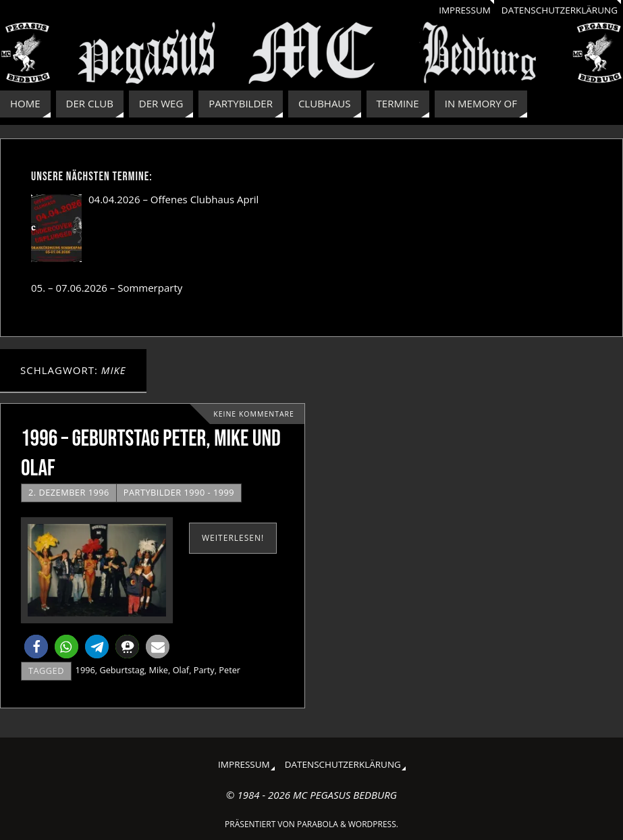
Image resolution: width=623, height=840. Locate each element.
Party (204, 670)
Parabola (318, 824)
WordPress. (373, 824)
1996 (85, 670)
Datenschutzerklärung (560, 10)
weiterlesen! (233, 538)
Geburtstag (121, 670)
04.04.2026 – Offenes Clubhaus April (173, 199)
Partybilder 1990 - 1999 (179, 492)
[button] (36, 647)
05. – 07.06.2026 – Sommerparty (107, 288)
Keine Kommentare (254, 414)
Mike (158, 670)
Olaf (181, 670)
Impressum (465, 10)
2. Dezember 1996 (69, 492)
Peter (229, 670)
